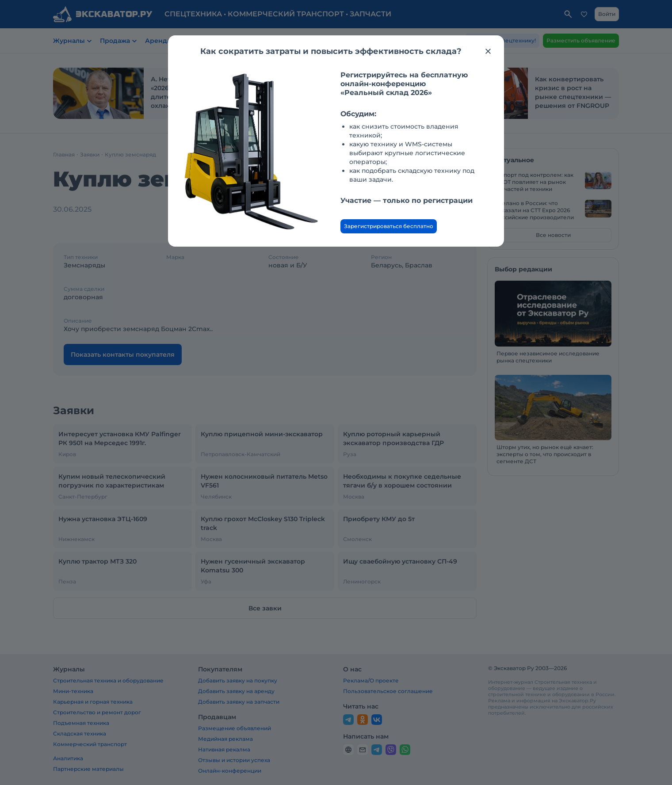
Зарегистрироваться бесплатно (389, 226)
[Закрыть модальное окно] (488, 51)
